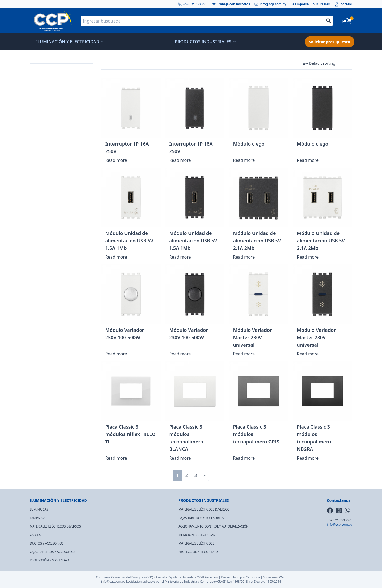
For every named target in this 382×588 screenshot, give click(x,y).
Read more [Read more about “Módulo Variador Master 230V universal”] (244, 354)
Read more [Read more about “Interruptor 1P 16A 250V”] (116, 160)
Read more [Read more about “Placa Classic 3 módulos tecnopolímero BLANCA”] (180, 458)
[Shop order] (331, 63)
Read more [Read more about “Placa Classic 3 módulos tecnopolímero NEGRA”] (308, 458)
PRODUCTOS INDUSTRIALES (205, 42)
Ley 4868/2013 (237, 582)
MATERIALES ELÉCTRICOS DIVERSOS (55, 526)
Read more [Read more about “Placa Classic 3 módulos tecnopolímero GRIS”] (244, 458)
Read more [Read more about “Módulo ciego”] (244, 160)
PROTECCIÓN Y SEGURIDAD (49, 560)
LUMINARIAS (39, 509)
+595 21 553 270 (193, 4)
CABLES (35, 535)
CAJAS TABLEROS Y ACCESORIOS (53, 552)
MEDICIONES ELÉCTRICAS (197, 535)
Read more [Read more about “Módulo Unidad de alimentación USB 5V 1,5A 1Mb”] (116, 257)
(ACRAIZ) (220, 582)
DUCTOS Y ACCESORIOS (47, 543)
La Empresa (300, 4)
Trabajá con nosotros (231, 4)
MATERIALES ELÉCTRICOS (196, 543)
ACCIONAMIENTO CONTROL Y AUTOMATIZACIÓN (213, 526)
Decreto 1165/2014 (267, 582)
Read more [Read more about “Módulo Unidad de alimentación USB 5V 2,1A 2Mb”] (244, 257)
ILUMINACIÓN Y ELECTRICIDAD (69, 42)
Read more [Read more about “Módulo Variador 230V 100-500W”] (116, 354)
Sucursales (322, 4)
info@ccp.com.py (270, 4)
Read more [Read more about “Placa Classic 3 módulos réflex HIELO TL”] (116, 458)
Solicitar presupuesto (330, 42)
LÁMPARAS (38, 518)
